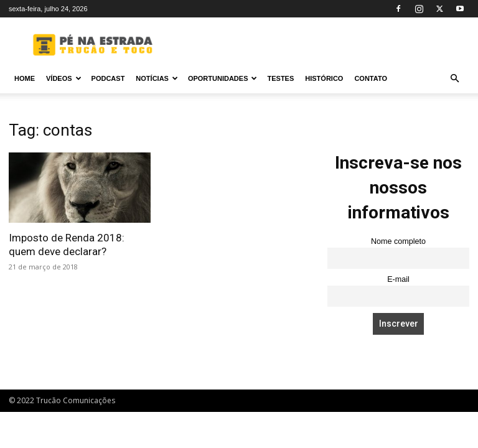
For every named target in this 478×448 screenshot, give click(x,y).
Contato (371, 78)
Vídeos (64, 78)
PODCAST (108, 78)
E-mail (398, 279)
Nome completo (398, 241)
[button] (454, 79)
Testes (280, 78)
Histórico (324, 78)
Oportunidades (223, 78)
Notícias (157, 78)
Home (25, 78)
